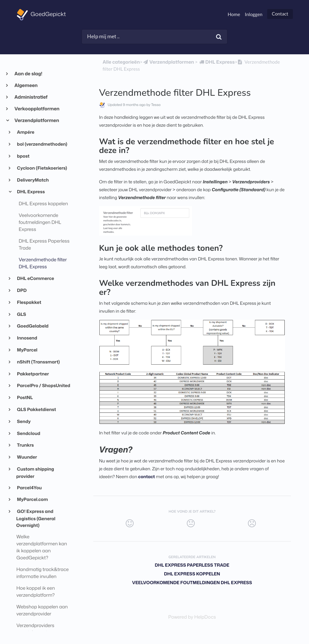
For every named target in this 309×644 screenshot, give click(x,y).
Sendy (24, 421)
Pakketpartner (33, 374)
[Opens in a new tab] (192, 617)
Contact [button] (280, 14)
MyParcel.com (32, 499)
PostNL (25, 397)
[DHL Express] (217, 62)
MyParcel (27, 350)
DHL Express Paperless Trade (192, 565)
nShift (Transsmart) (38, 362)
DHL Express (31, 192)
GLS (21, 314)
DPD (21, 290)
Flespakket (29, 302)
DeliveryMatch (33, 180)
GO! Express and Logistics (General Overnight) (36, 518)
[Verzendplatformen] (168, 62)
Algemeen (26, 86)
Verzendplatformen (37, 121)
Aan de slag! (28, 74)
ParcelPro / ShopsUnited (43, 385)
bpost (23, 156)
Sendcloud (28, 433)
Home (234, 14)
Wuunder (27, 457)
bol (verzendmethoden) (42, 144)
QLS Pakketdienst (36, 409)
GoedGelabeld (32, 326)
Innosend (27, 338)
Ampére (25, 132)
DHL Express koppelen (192, 574)
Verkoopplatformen (37, 109)
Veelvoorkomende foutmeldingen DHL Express (192, 583)
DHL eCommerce (35, 278)
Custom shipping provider (35, 472)
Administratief (31, 97)
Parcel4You (29, 488)
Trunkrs (25, 445)
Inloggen (253, 14)
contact (147, 477)
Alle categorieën (121, 62)
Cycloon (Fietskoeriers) (42, 168)
